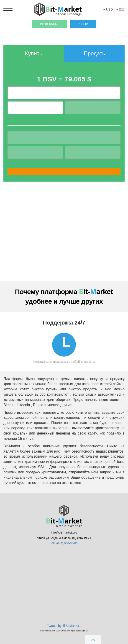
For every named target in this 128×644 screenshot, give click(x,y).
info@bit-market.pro (64, 533)
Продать (95, 53)
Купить (34, 53)
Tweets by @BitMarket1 (64, 626)
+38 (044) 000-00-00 (64, 543)
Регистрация (50, 24)
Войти (83, 24)
